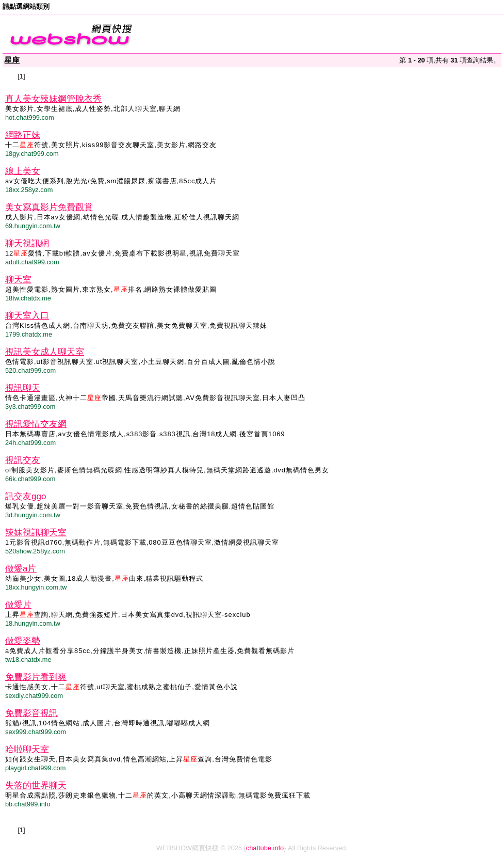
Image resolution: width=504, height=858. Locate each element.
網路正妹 (23, 135)
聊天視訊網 (27, 243)
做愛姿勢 (23, 641)
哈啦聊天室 (27, 749)
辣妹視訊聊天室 (36, 533)
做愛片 (18, 605)
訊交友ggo (26, 496)
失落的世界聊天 (36, 785)
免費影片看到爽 (36, 677)
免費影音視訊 (31, 713)
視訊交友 (23, 460)
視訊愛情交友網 (36, 424)
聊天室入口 (27, 316)
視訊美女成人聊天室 (45, 352)
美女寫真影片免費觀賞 (49, 207)
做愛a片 (21, 569)
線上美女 (23, 171)
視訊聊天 (23, 388)
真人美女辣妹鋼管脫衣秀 (53, 99)
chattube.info (265, 848)
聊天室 (18, 280)
